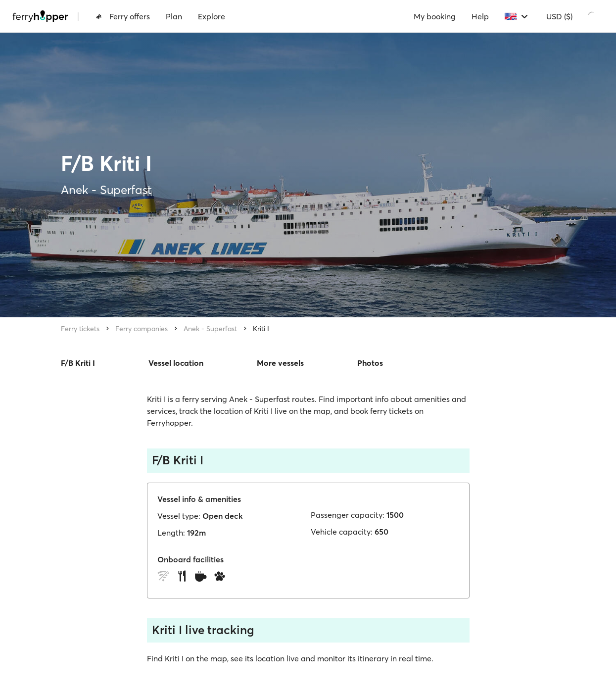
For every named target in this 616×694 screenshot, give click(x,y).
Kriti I (261, 329)
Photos (370, 363)
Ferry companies (142, 329)
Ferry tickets (80, 329)
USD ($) (559, 16)
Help (480, 16)
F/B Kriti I (78, 363)
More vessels (280, 363)
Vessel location (176, 363)
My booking (435, 16)
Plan (174, 16)
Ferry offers (123, 16)
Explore (212, 16)
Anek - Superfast (210, 329)
